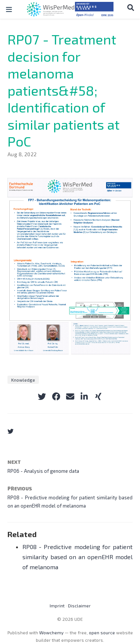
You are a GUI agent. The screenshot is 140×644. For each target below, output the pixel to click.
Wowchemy (51, 632)
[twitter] (42, 397)
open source (102, 632)
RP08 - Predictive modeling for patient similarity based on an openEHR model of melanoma (77, 557)
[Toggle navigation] (9, 9)
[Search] (131, 8)
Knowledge (23, 380)
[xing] (99, 397)
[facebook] (56, 397)
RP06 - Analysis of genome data (43, 471)
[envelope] (70, 397)
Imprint (57, 606)
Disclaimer (79, 606)
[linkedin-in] (84, 397)
